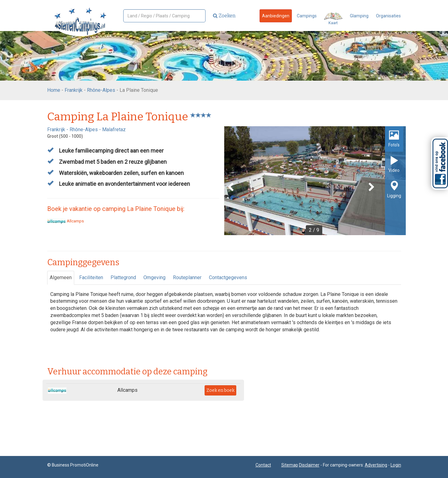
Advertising (376, 465)
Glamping (359, 16)
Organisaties (388, 16)
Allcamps (66, 221)
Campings (307, 16)
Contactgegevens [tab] (228, 277)
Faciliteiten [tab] (91, 277)
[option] (315, 181)
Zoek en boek (220, 390)
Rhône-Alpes (101, 90)
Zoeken (224, 16)
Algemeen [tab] (61, 277)
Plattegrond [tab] (123, 277)
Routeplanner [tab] (187, 277)
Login (396, 465)
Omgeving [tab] (154, 277)
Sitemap (290, 465)
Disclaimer (309, 465)
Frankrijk (74, 90)
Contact (263, 465)
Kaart (333, 19)
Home (54, 90)
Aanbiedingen (276, 16)
